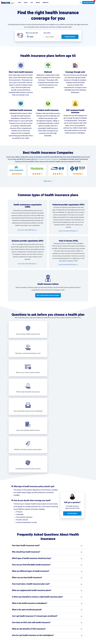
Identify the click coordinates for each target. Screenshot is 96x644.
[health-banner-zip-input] (34, 37)
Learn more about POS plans (67, 265)
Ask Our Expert (72, 398)
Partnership (65, 623)
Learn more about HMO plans (26, 230)
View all (48, 601)
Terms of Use (78, 620)
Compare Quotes (88, 3)
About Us (65, 618)
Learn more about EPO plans (26, 264)
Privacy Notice (78, 618)
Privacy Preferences (80, 623)
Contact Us (65, 620)
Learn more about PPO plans (67, 231)
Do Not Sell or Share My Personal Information (81, 626)
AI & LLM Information (68, 628)
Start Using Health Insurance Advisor (48, 295)
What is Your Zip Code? (32, 33)
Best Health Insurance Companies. (47, 159)
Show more (47, 181)
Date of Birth (47, 33)
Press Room (65, 625)
